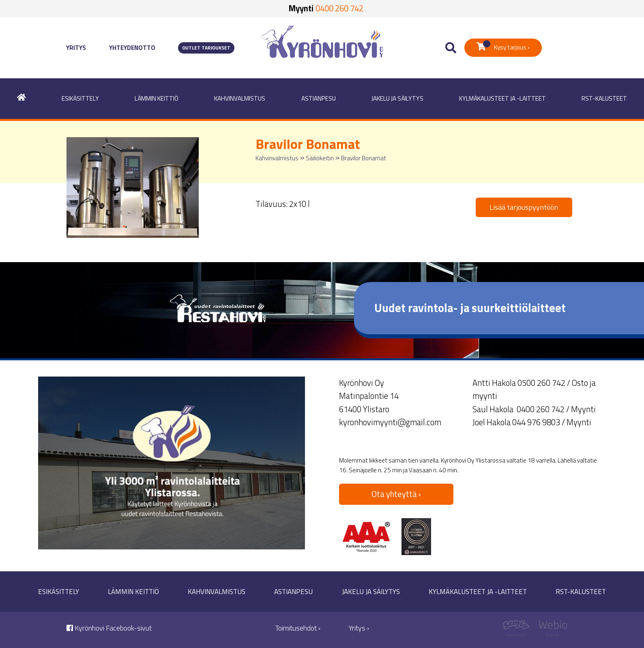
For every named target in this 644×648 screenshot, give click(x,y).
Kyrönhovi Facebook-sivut (109, 628)
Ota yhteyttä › (396, 494)
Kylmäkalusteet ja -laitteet (502, 98)
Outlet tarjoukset (206, 48)
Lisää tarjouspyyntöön (524, 207)
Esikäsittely (80, 98)
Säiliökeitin (320, 158)
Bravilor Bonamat (364, 158)
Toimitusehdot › (298, 628)
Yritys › (359, 628)
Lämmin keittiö (157, 98)
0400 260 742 (339, 8)
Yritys (76, 48)
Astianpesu (319, 98)
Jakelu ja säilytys (397, 98)
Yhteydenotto (132, 48)
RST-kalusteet (604, 98)
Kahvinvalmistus (240, 98)
